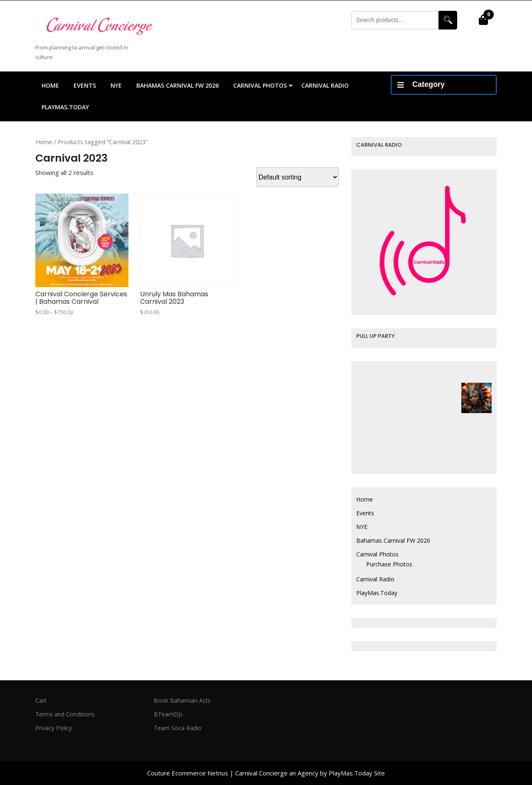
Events (85, 85)
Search (448, 20)
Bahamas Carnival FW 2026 (177, 85)
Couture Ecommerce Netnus (188, 773)
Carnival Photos (260, 85)
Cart (41, 700)
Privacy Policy (54, 728)
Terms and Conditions (65, 714)
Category (421, 84)
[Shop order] (298, 177)
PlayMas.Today (65, 107)
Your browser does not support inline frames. (406, 192)
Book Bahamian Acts (182, 700)
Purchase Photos (389, 564)
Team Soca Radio (178, 728)
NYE (116, 85)
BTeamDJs (168, 714)
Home (50, 85)
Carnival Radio (325, 85)
